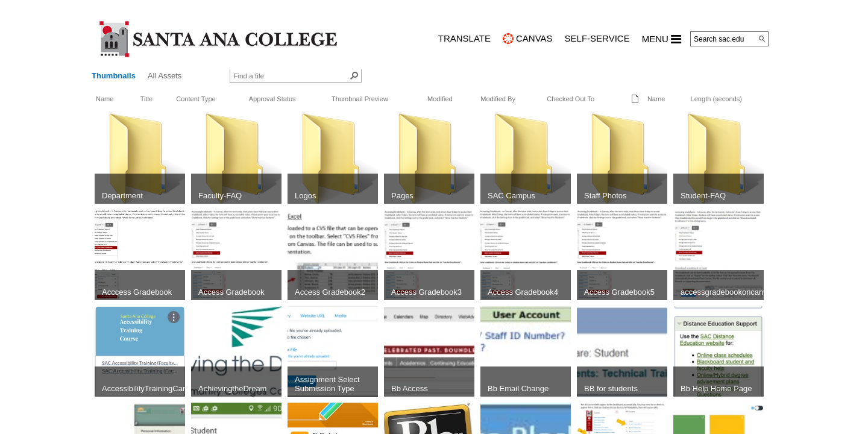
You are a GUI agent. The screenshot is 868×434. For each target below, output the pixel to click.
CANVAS (534, 38)
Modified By (498, 99)
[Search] (762, 39)
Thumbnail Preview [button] (360, 99)
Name (105, 99)
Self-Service (597, 38)
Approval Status (272, 99)
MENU (662, 39)
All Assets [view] (165, 76)
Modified (440, 99)
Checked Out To (571, 99)
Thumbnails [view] (114, 76)
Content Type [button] (196, 99)
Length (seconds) (716, 99)
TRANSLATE (464, 38)
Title (146, 99)
